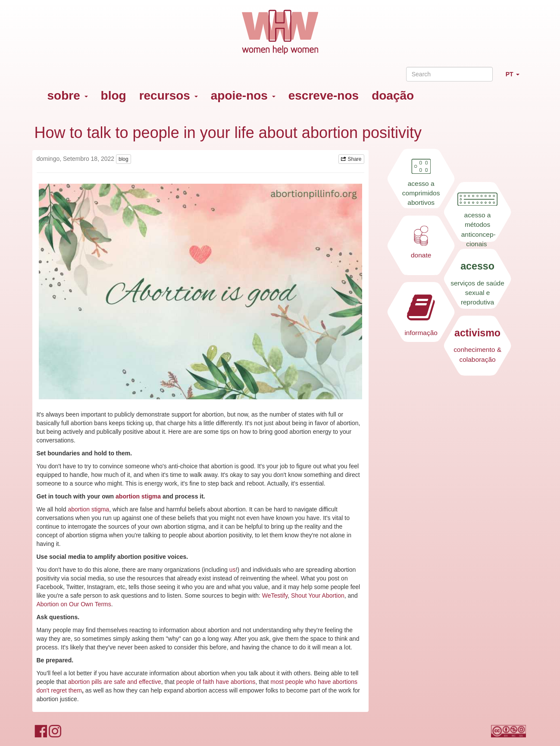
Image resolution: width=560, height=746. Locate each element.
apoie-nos (243, 96)
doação (393, 96)
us (233, 570)
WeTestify (275, 596)
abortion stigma (88, 509)
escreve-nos (324, 96)
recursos (169, 96)
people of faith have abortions (216, 682)
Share (351, 159)
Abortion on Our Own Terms (74, 604)
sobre (68, 96)
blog (114, 96)
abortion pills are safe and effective (115, 682)
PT (516, 78)
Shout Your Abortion (318, 596)
